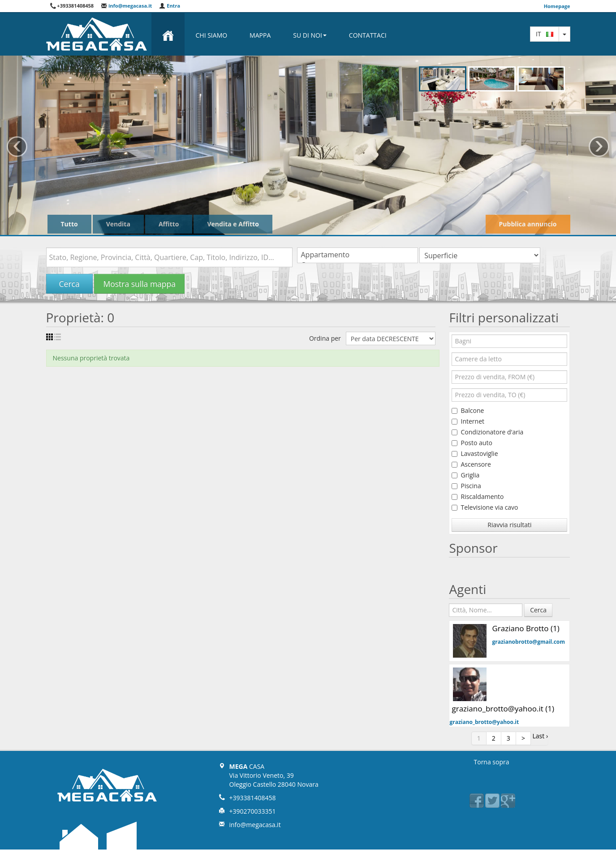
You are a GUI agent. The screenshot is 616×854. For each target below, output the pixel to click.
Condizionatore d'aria (487, 432)
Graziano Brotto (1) (526, 628)
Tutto (69, 224)
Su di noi (310, 35)
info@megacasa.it (126, 6)
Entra (170, 6)
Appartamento (358, 255)
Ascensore (471, 464)
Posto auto (472, 443)
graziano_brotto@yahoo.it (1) (503, 709)
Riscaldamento (478, 496)
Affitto (169, 224)
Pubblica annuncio (528, 224)
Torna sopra (492, 762)
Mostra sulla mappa (139, 284)
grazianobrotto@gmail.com (528, 642)
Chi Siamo (212, 35)
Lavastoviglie (475, 453)
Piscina (466, 486)
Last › (541, 736)
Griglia (465, 475)
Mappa (260, 35)
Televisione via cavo (485, 507)
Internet (468, 421)
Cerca (69, 284)
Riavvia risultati (509, 525)
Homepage (557, 6)
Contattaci (368, 35)
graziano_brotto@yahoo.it (484, 722)
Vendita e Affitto (233, 224)
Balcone (468, 410)
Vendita (118, 224)
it (545, 34)
